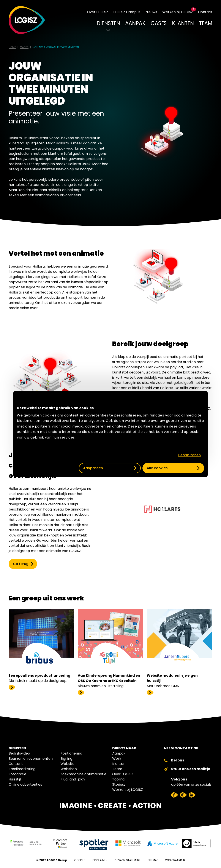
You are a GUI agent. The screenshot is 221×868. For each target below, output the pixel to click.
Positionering (71, 753)
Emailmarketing (22, 769)
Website (67, 764)
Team (117, 769)
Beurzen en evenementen (31, 759)
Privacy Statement (128, 860)
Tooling (118, 779)
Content (16, 764)
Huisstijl (15, 779)
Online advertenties (25, 784)
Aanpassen (93, 468)
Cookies (80, 860)
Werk (117, 759)
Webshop (69, 769)
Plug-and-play (73, 779)
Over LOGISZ (123, 774)
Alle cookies (157, 468)
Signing (66, 759)
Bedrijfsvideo (19, 753)
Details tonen (189, 455)
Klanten (119, 764)
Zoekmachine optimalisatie (83, 774)
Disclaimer (100, 860)
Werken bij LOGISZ (128, 790)
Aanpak (119, 753)
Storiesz (119, 784)
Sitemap (153, 860)
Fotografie (17, 774)
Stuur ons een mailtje (191, 769)
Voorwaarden (175, 860)
